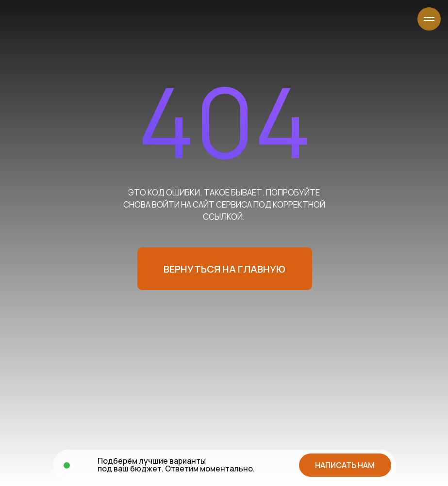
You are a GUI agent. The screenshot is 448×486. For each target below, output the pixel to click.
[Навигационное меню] (429, 19)
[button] (345, 465)
